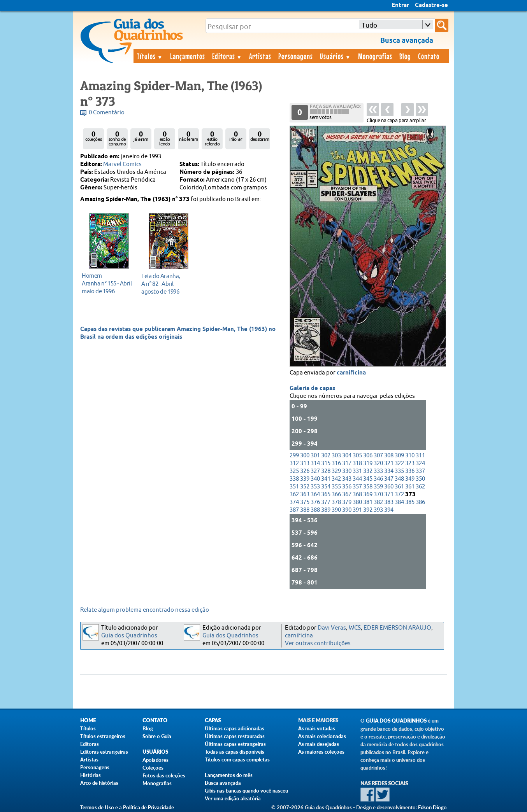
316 (336, 463)
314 (315, 463)
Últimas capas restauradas (235, 736)
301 (315, 456)
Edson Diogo (432, 807)
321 (389, 463)
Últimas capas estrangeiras (235, 744)
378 (336, 502)
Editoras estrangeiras (104, 752)
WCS (355, 628)
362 (420, 487)
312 (294, 463)
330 (347, 471)
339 (305, 479)
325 (294, 471)
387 (294, 510)
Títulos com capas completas (237, 759)
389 (326, 510)
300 (305, 456)
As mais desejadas (319, 744)
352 (305, 487)
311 (420, 456)
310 (410, 456)
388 (305, 510)
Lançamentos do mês (229, 775)
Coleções (153, 768)
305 (357, 456)
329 (336, 471)
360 (389, 487)
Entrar (400, 5)
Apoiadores (155, 760)
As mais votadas (317, 728)
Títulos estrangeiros (103, 736)
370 (378, 494)
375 (305, 502)
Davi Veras (332, 628)
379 (347, 502)
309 (399, 456)
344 (357, 479)
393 (378, 510)
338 (294, 479)
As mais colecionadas (322, 736)
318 (357, 463)
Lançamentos (188, 56)
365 (326, 494)
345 (368, 479)
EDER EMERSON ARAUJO (397, 628)
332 (368, 471)
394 (389, 510)
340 (315, 479)
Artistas (260, 56)
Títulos (150, 56)
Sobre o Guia (157, 736)
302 (326, 456)
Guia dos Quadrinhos (129, 636)
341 (326, 479)
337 (420, 471)
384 (399, 502)
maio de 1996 (107, 283)
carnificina (351, 373)
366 (336, 494)
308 (389, 456)
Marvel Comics (122, 164)
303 (336, 456)
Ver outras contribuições (318, 643)
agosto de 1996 (166, 284)
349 (410, 479)
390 (336, 510)
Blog (405, 56)
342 (336, 479)
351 (294, 487)
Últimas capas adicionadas (235, 728)
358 (368, 487)
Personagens (296, 56)
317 (347, 463)
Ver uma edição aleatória (233, 798)
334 (389, 471)
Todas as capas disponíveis (235, 752)
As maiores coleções (321, 752)
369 (368, 494)
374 (294, 502)
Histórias (90, 775)
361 (399, 487)
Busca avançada (223, 783)
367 (347, 494)
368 (357, 494)
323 (410, 463)
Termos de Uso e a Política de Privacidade (127, 807)
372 (399, 494)
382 (378, 502)
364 (315, 494)
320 (378, 463)
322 (399, 463)
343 (347, 479)
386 (420, 502)
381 (368, 502)
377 (326, 502)
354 (326, 487)
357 (357, 487)
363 (305, 494)
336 (410, 471)
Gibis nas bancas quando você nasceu (246, 791)
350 (420, 479)
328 (326, 471)
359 (378, 487)
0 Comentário (107, 113)
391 (357, 510)
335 (399, 471)
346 (378, 479)
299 (294, 456)
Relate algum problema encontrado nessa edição (145, 610)
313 (305, 463)
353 (315, 487)
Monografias (375, 56)
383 (389, 502)
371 (389, 494)
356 (347, 487)
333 (378, 471)
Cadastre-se (431, 5)
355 (336, 487)
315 (326, 463)
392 (368, 510)
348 (399, 479)
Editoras (227, 56)
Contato (429, 56)
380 (357, 502)
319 (368, 463)
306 (368, 456)
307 (378, 456)
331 (357, 471)
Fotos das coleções (164, 775)
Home (88, 720)
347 (389, 479)
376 (315, 502)
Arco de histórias (99, 783)
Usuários (336, 56)
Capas (213, 720)
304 (347, 456)
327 (315, 471)
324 (420, 463)
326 (305, 471)
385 (410, 502)
